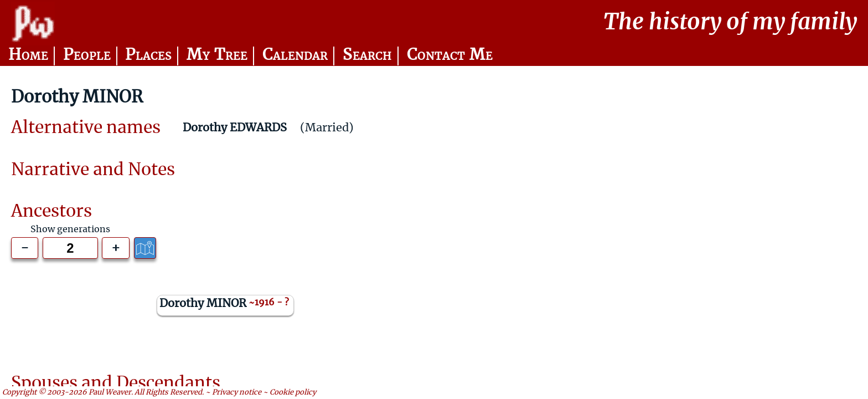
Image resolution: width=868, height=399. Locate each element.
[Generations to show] (70, 248)
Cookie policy (293, 393)
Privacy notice (237, 393)
